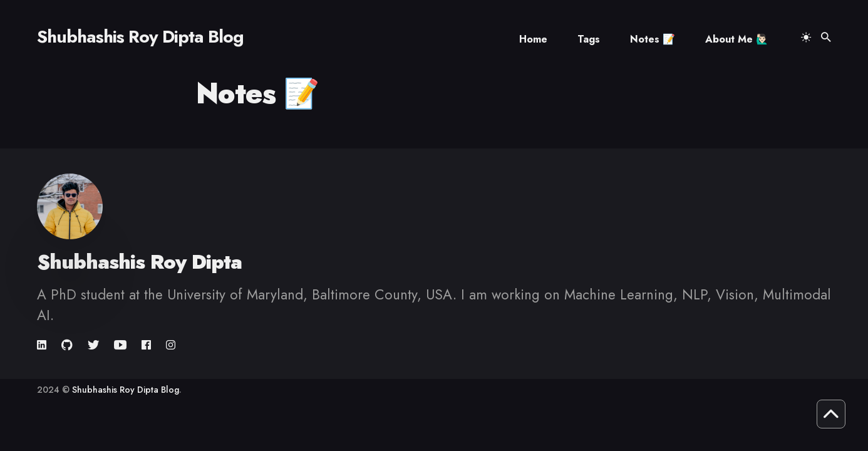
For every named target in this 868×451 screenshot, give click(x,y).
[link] (43, 345)
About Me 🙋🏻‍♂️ (737, 39)
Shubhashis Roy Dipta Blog (140, 37)
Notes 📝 (653, 39)
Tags (589, 39)
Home (533, 39)
